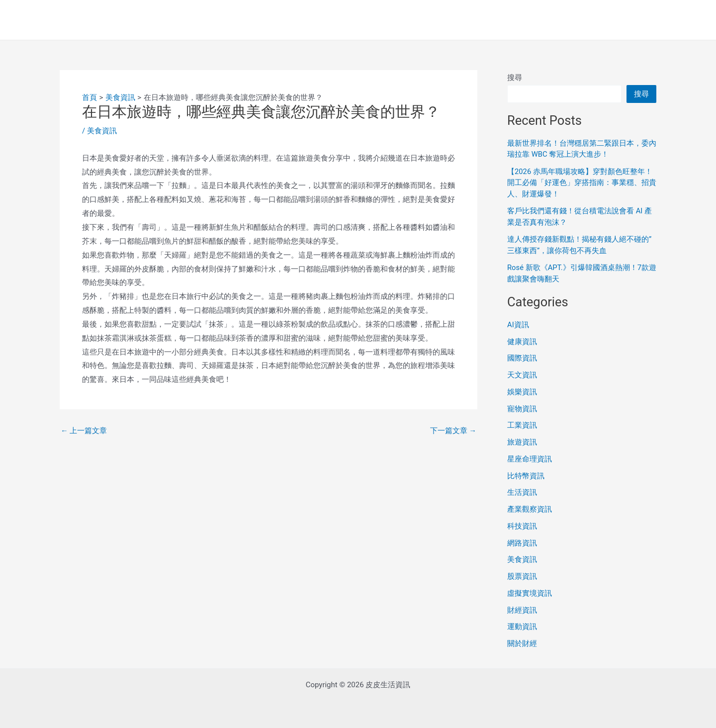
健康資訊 (522, 342)
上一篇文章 (84, 431)
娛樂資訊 (522, 392)
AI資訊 (518, 325)
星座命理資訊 (530, 459)
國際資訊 (522, 358)
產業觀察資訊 (530, 509)
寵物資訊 (522, 409)
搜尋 (515, 78)
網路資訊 (522, 543)
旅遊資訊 (522, 442)
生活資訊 (522, 492)
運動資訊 (522, 627)
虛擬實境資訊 (530, 593)
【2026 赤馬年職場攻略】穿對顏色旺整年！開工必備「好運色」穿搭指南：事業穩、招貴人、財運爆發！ (582, 183)
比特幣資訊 (526, 476)
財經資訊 (522, 610)
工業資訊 (522, 425)
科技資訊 (522, 526)
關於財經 (522, 643)
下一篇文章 (453, 431)
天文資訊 (522, 375)
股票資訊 (522, 576)
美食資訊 (102, 131)
